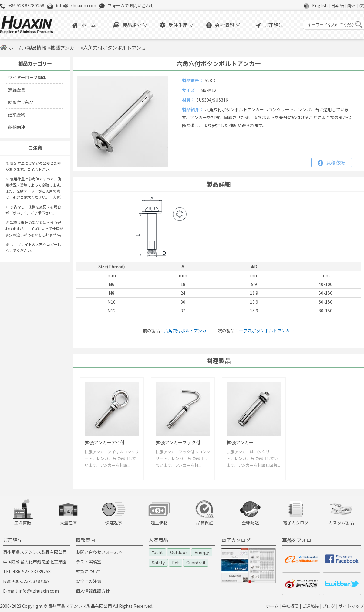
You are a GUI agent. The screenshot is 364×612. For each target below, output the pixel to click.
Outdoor (179, 552)
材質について (89, 571)
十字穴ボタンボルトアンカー (266, 331)
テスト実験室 (89, 562)
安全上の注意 (89, 581)
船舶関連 (17, 127)
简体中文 (356, 5)
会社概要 (290, 606)
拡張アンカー (65, 48)
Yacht (157, 552)
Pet (175, 563)
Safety (158, 563)
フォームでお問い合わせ (131, 5)
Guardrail (196, 563)
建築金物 (17, 115)
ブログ (329, 606)
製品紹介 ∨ (130, 25)
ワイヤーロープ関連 (27, 77)
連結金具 (17, 90)
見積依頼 (332, 163)
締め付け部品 (21, 102)
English (320, 5)
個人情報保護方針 (93, 591)
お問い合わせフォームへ (99, 552)
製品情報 (37, 48)
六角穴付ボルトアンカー (187, 331)
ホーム (84, 25)
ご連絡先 (270, 25)
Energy (202, 552)
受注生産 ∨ (177, 25)
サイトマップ (351, 606)
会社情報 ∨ (223, 25)
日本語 (337, 5)
